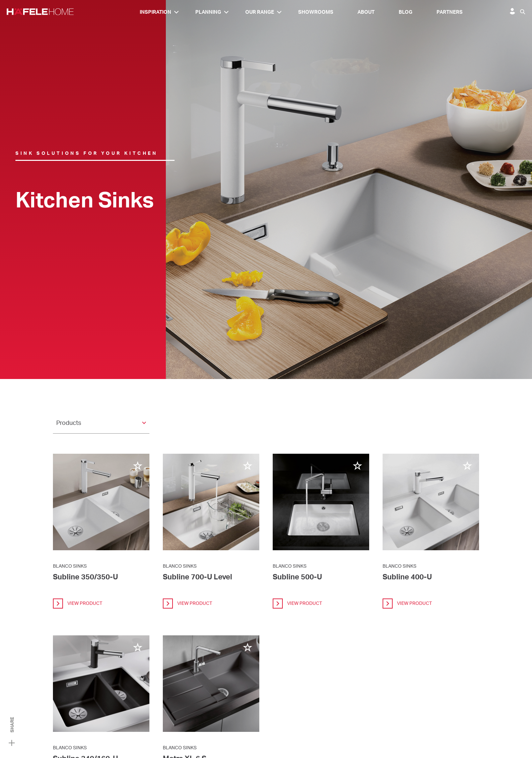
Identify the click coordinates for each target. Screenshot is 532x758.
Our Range (260, 12)
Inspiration (155, 12)
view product (78, 604)
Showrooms (316, 12)
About (366, 12)
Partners (450, 12)
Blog (406, 12)
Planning (208, 12)
